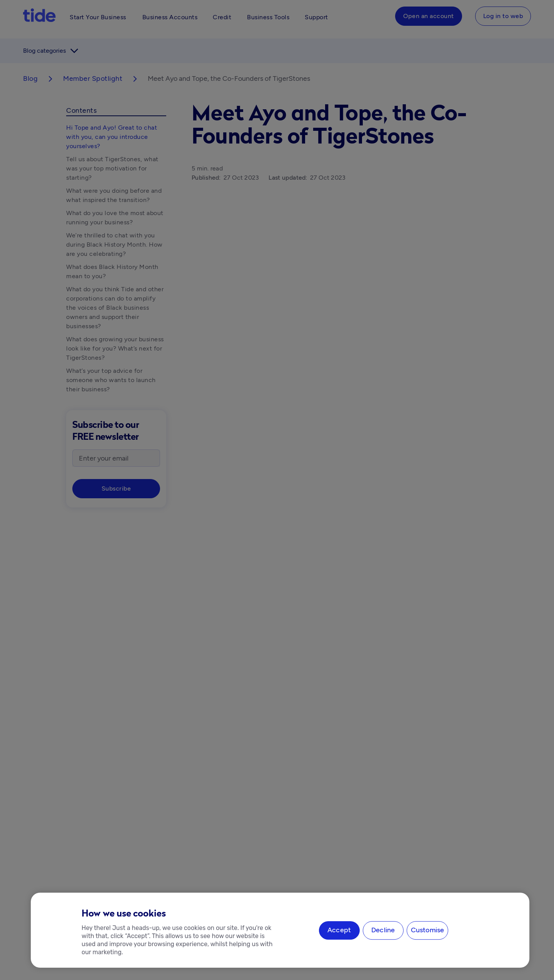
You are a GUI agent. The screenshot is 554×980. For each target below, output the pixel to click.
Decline (383, 930)
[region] (280, 930)
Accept (339, 930)
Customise (428, 930)
